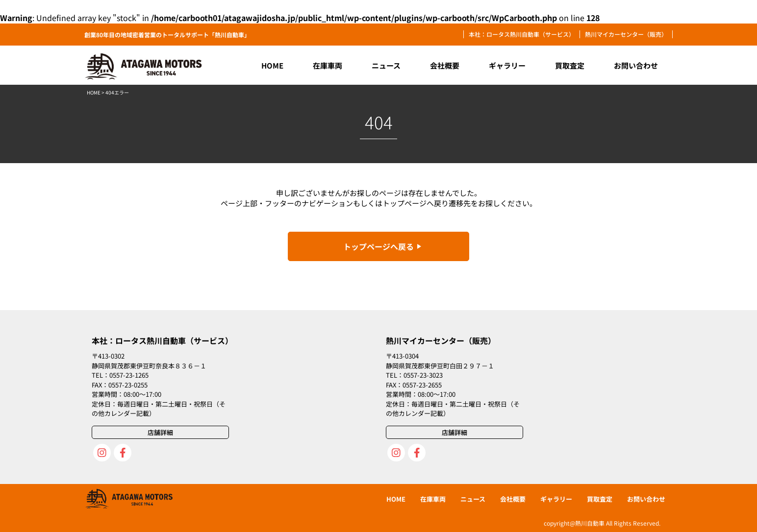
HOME (94, 92)
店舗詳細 (160, 432)
